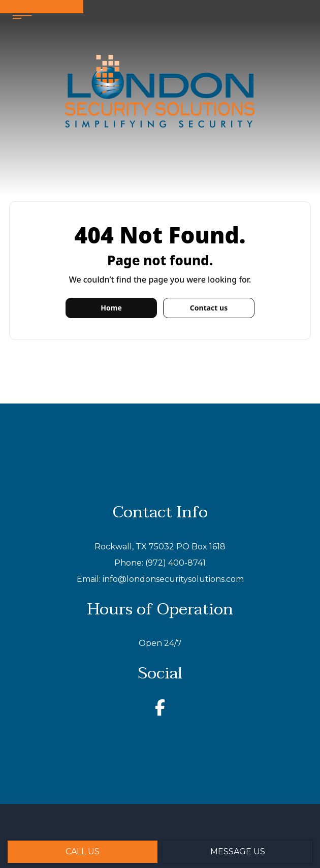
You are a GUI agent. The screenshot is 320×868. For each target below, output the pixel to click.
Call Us (83, 851)
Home (111, 308)
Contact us (209, 308)
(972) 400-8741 (175, 563)
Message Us (238, 851)
